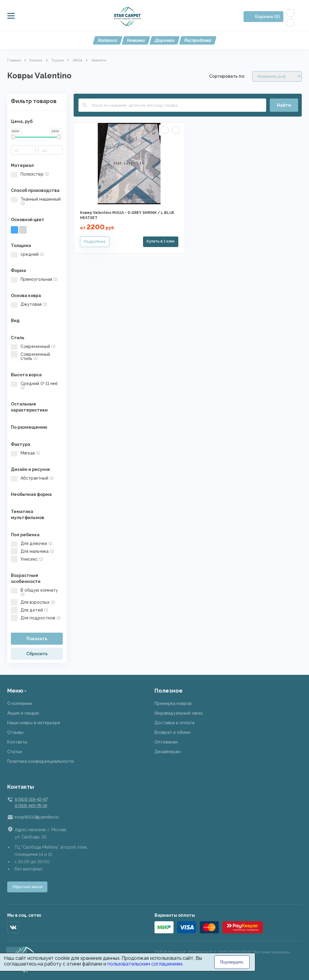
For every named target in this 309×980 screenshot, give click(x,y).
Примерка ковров (173, 703)
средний (27, 254)
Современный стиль (30, 356)
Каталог (108, 40)
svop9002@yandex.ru (37, 817)
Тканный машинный (36, 201)
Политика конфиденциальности (40, 761)
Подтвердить (232, 962)
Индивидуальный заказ (179, 713)
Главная (14, 60)
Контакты (17, 742)
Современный (33, 346)
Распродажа (198, 40)
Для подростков (36, 618)
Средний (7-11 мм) (34, 386)
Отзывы (15, 732)
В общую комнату (34, 592)
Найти (284, 105)
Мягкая (25, 453)
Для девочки (32, 543)
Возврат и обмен (172, 732)
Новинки (136, 40)
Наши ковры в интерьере (34, 723)
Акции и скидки (23, 713)
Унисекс (27, 559)
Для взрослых (33, 602)
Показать (37, 639)
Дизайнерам (167, 752)
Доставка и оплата (174, 723)
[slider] (13, 137)
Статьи (15, 752)
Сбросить (37, 654)
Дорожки (165, 40)
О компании (19, 703)
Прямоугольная (34, 279)
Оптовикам (166, 742)
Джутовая (29, 304)
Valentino (99, 60)
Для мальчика (32, 551)
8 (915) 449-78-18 (31, 806)
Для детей (30, 610)
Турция (58, 60)
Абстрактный (32, 478)
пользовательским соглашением (145, 964)
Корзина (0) (267, 17)
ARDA (78, 60)
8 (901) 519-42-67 (31, 799)
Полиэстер (30, 174)
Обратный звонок (27, 887)
